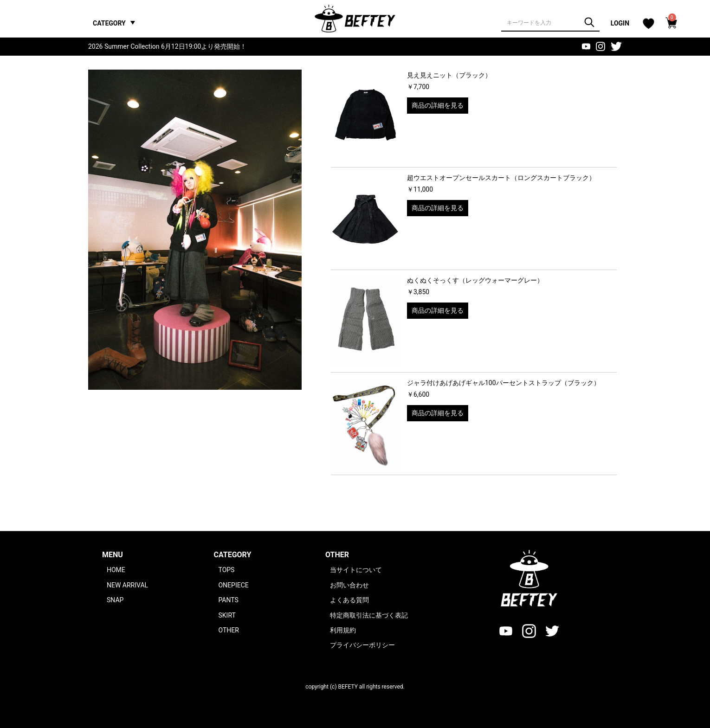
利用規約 (343, 630)
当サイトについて (356, 570)
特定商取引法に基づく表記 (369, 615)
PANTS (228, 600)
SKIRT (227, 615)
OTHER (228, 630)
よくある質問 (349, 600)
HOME (116, 570)
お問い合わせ (349, 585)
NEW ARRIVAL (127, 585)
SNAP (115, 600)
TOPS (226, 570)
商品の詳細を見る (438, 105)
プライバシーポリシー (362, 645)
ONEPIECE (233, 585)
